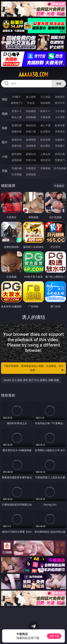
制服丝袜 (17, 131)
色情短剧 (31, 174)
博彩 (5, 99)
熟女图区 (45, 146)
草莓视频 (45, 168)
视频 (5, 114)
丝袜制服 (31, 117)
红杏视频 (17, 174)
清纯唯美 (31, 146)
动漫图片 (60, 140)
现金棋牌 (45, 103)
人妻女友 (45, 154)
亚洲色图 (31, 140)
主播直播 (45, 117)
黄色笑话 (45, 160)
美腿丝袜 (17, 146)
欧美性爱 (60, 125)
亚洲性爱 (17, 125)
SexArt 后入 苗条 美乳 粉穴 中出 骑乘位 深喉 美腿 (31, 380)
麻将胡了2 (17, 103)
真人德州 (31, 97)
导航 (5, 171)
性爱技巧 (60, 160)
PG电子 (17, 97)
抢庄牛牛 (60, 103)
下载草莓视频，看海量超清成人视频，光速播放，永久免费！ (34, 368)
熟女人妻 (17, 117)
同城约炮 (17, 168)
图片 (5, 142)
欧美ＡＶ (45, 111)
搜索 (59, 84)
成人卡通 (45, 125)
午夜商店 (31, 168)
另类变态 (60, 131)
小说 (5, 157)
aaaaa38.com (33, 75)
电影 (5, 128)
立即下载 (54, 636)
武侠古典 (60, 154)
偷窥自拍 (17, 140)
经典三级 (31, 131)
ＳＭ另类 (60, 117)
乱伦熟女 (45, 131)
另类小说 (31, 160)
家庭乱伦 (31, 154)
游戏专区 (60, 97)
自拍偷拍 (31, 111)
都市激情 (17, 154)
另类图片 (60, 146)
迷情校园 (17, 160)
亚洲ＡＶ (17, 111)
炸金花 (31, 103)
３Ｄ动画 (60, 111)
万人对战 (45, 97)
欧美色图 (45, 140)
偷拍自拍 (31, 125)
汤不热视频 (60, 168)
